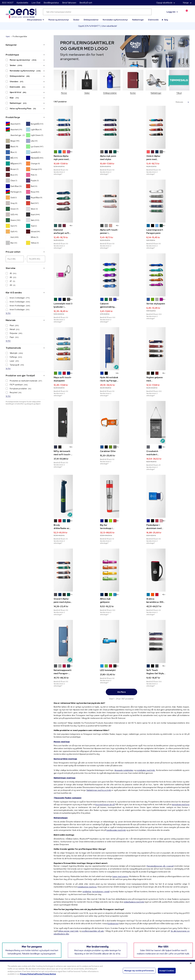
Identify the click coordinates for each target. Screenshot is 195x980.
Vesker (76, 20)
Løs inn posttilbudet (158, 941)
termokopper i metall (101, 853)
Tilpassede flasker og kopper (68, 759)
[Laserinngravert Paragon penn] (168, 193)
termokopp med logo (181, 766)
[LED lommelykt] (122, 605)
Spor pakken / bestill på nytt (161, 935)
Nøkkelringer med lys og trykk (99, 752)
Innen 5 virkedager (18, 310)
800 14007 (8, 3)
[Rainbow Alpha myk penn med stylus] (75, 127)
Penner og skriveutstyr (59, 20)
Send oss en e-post (14, 948)
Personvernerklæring (72, 938)
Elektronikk (153, 20)
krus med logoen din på (105, 766)
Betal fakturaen (69, 3)
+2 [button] (141, 561)
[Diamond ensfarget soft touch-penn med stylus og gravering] (75, 193)
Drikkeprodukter (91, 20)
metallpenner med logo (87, 848)
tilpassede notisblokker (124, 732)
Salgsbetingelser (70, 944)
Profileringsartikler (114, 931)
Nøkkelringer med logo (65, 739)
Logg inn (171, 12)
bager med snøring (120, 838)
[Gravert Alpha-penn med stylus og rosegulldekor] (75, 536)
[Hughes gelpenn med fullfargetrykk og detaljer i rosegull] (168, 328)
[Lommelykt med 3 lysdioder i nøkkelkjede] (75, 262)
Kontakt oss (154, 947)
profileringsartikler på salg (93, 893)
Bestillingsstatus (51, 3)
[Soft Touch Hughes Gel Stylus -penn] (168, 605)
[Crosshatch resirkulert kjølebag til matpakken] (168, 398)
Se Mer (8, 313)
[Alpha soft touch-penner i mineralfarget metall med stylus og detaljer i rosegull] (122, 193)
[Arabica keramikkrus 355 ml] (168, 536)
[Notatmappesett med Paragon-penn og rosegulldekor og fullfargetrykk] (75, 605)
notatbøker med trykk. (146, 732)
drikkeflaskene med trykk (134, 864)
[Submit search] (146, 12)
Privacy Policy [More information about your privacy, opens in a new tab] (26, 974)
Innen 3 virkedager (18, 302)
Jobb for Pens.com (71, 947)
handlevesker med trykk (116, 792)
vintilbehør (87, 853)
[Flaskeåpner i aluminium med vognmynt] (168, 467)
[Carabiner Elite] (122, 398)
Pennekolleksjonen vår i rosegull (160, 828)
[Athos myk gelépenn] (122, 536)
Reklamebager (61, 779)
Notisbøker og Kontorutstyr (115, 20)
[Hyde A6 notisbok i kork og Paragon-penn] (122, 328)
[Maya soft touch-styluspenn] (75, 328)
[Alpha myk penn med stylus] (122, 127)
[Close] (191, 963)
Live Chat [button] (36, 3)
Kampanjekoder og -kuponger (119, 935)
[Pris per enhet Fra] (15, 259)
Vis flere (121, 654)
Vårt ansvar (68, 935)
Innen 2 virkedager (18, 298)
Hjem (8, 36)
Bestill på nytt (86, 3)
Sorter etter (169, 102)
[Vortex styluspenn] (168, 262)
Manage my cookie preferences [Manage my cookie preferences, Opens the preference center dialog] (139, 971)
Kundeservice (113, 885)
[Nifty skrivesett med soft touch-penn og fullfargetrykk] (75, 398)
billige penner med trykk (68, 893)
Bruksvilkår (67, 941)
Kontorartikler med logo (65, 720)
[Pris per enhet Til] (36, 259)
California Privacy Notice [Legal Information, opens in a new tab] (44, 974)
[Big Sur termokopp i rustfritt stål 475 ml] (122, 467)
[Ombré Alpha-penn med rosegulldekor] (168, 127)
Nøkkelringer (138, 20)
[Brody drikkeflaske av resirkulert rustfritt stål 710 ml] (75, 467)
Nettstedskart (155, 944)
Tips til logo (111, 938)
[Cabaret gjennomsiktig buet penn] (122, 262)
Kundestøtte (22, 3)
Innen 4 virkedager (18, 306)
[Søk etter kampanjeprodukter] (97, 12)
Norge (184, 3)
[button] (36, 18)
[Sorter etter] (182, 102)
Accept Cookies (167, 971)
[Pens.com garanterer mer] (18, 931)
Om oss (66, 931)
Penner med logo (62, 703)
